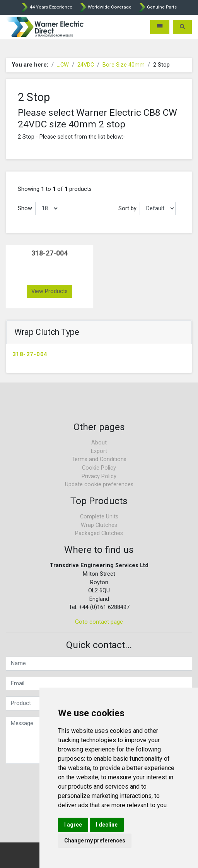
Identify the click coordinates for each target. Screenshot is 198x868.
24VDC (86, 65)
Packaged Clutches (99, 533)
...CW (63, 65)
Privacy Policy (99, 476)
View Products (49, 291)
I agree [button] (73, 825)
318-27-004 (30, 354)
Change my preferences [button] (95, 841)
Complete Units (99, 517)
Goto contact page (99, 622)
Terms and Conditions (99, 459)
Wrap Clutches (99, 525)
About (99, 443)
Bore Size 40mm (124, 65)
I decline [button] (107, 825)
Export (99, 451)
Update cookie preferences (99, 485)
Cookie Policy (99, 468)
